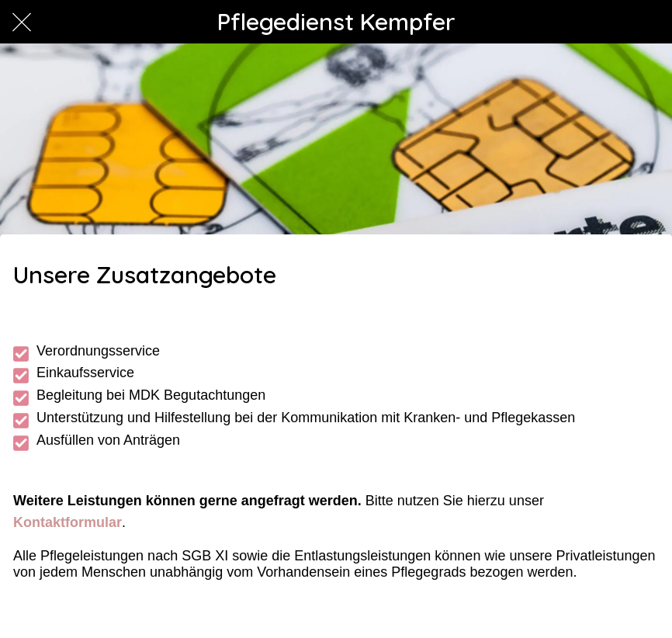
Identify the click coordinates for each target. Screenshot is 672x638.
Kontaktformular (68, 522)
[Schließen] (22, 22)
